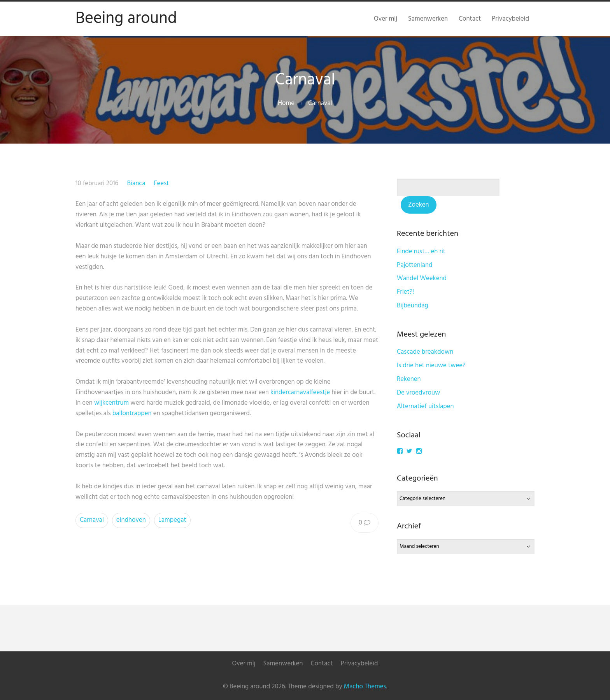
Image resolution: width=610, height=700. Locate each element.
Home (286, 103)
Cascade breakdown (425, 352)
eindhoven (131, 520)
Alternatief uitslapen (425, 406)
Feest (161, 183)
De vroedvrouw (418, 393)
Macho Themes (365, 687)
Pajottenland (415, 265)
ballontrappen (132, 413)
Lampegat (172, 520)
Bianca (136, 183)
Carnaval (92, 520)
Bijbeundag (413, 306)
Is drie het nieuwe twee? (431, 366)
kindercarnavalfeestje (300, 392)
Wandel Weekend (422, 278)
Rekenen (409, 379)
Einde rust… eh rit (421, 252)
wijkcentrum (111, 403)
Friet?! (405, 292)
